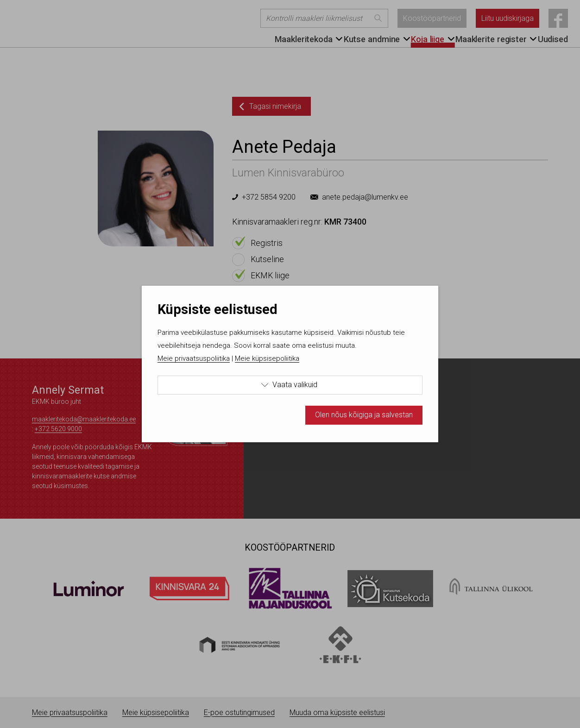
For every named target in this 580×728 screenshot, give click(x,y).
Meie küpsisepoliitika (267, 358)
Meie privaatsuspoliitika (194, 358)
